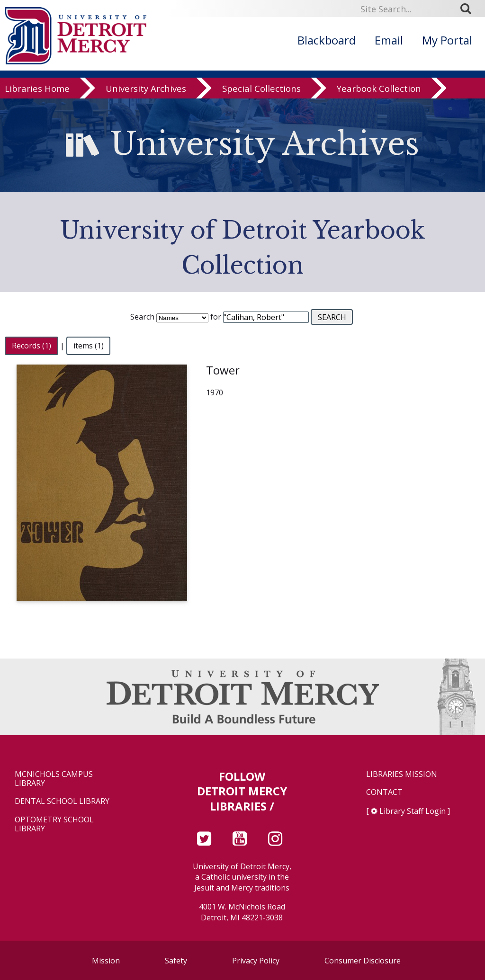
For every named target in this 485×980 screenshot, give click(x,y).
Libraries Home (37, 91)
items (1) (89, 346)
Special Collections (261, 91)
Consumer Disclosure (363, 961)
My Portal (447, 40)
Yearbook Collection (379, 91)
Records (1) (31, 346)
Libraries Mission (402, 774)
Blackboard (327, 40)
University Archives (146, 91)
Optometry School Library (54, 824)
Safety (176, 961)
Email (389, 40)
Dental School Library (62, 801)
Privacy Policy (256, 961)
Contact (384, 792)
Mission (106, 961)
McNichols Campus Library (54, 779)
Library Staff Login (413, 811)
